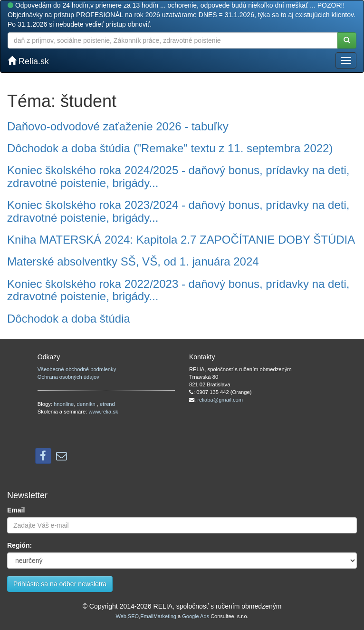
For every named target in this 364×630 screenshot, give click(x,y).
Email (16, 510)
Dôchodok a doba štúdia (69, 319)
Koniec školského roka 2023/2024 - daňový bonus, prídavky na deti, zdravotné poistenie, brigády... (178, 211)
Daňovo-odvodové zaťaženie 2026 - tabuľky (118, 126)
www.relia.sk (103, 412)
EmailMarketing (158, 616)
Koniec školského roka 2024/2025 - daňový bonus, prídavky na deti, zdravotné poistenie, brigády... (178, 176)
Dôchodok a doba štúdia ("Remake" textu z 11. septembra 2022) (170, 148)
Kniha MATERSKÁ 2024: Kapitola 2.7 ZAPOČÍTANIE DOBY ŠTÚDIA (181, 240)
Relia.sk (28, 61)
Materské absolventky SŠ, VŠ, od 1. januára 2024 (133, 261)
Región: (19, 545)
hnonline (64, 404)
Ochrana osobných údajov (68, 377)
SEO (133, 616)
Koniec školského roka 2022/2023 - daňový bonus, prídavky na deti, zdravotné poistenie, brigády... (178, 290)
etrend (107, 404)
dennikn (87, 404)
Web (121, 616)
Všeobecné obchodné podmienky (77, 369)
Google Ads (196, 616)
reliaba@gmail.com (220, 400)
